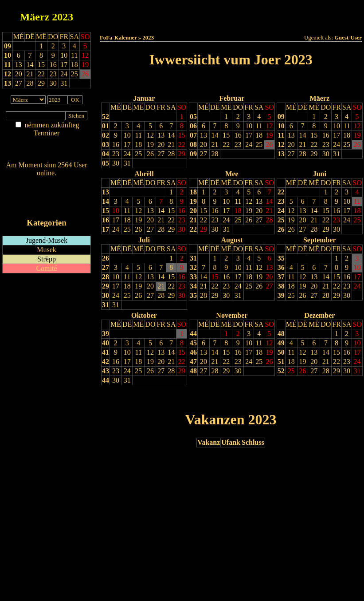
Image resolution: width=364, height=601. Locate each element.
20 (161, 144)
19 (150, 144)
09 (8, 46)
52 (106, 117)
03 (106, 144)
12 (8, 74)
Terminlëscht (330, 14)
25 (138, 154)
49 (281, 343)
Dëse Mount (231, 14)
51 (281, 362)
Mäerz (35, 17)
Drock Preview (125, 398)
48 (193, 371)
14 (171, 135)
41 (106, 352)
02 (106, 135)
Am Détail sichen (47, 142)
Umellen (231, 22)
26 (150, 154)
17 (127, 144)
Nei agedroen (46, 150)
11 (7, 65)
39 (281, 295)
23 (116, 154)
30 (116, 163)
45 (193, 343)
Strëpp (47, 259)
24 (127, 154)
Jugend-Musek (47, 240)
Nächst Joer (256, 82)
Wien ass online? (46, 182)
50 (281, 352)
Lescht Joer (206, 82)
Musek (47, 250)
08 (193, 144)
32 (193, 267)
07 (193, 135)
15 (182, 135)
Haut (131, 14)
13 (8, 83)
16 (116, 144)
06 (193, 126)
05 (106, 163)
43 (106, 371)
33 (193, 277)
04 (106, 154)
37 (281, 277)
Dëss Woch (181, 14)
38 (281, 286)
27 (161, 154)
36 (281, 267)
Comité (46, 268)
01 (106, 126)
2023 (63, 17)
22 (182, 144)
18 (138, 144)
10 (8, 55)
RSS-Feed (47, 197)
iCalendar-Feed (47, 206)
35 (193, 295)
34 (193, 286)
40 (106, 343)
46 (193, 352)
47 (193, 362)
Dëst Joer (280, 14)
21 (171, 144)
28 (171, 154)
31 (127, 163)
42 (106, 362)
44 (106, 380)
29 (182, 154)
